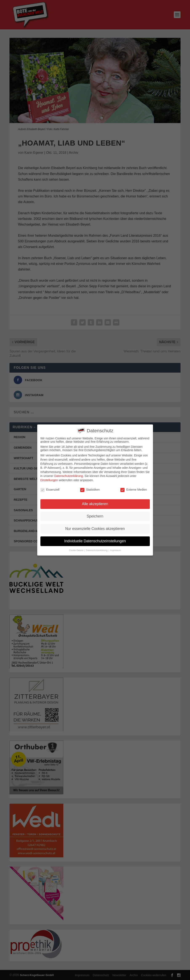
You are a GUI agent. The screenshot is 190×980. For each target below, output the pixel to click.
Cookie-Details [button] (76, 549)
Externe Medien (134, 488)
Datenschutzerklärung (69, 475)
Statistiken (90, 488)
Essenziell (50, 488)
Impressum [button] (116, 549)
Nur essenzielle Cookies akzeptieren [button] (95, 527)
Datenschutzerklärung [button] (97, 549)
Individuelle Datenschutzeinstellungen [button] (95, 540)
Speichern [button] (95, 515)
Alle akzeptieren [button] (95, 503)
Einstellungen (49, 479)
